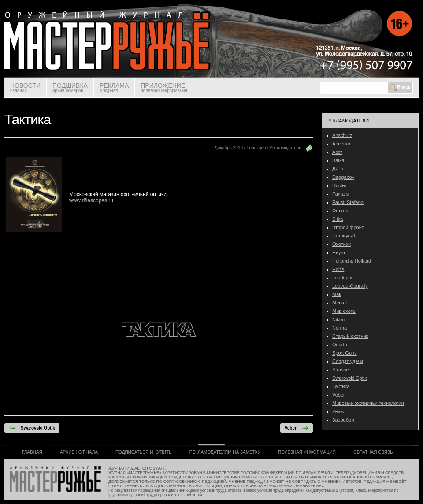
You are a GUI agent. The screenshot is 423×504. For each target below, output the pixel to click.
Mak (337, 294)
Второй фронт (348, 227)
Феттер (340, 211)
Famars (340, 194)
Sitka (338, 219)
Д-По (338, 169)
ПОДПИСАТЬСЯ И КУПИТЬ (144, 452)
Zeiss (338, 411)
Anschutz (342, 135)
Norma (340, 328)
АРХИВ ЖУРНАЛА (79, 452)
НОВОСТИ (25, 87)
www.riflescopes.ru (91, 200)
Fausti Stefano (348, 202)
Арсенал (342, 144)
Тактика (341, 386)
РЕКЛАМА (114, 87)
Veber (297, 428)
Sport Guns (345, 353)
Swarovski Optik (32, 428)
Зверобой (343, 420)
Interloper (342, 278)
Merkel (340, 303)
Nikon (338, 319)
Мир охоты (344, 311)
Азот (337, 152)
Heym (339, 252)
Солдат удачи (348, 361)
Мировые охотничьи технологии (368, 403)
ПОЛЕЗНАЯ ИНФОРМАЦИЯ (307, 452)
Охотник (341, 244)
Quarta (340, 345)
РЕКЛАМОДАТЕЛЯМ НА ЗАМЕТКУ (225, 452)
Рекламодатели (286, 148)
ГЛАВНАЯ (32, 452)
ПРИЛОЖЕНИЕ (164, 87)
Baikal (339, 160)
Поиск (400, 88)
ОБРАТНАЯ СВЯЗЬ (373, 452)
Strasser (341, 370)
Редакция (256, 148)
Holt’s (338, 269)
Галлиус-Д (344, 236)
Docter (339, 185)
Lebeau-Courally (350, 286)
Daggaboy (343, 177)
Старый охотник (350, 336)
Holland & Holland (352, 261)
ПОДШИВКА (70, 87)
